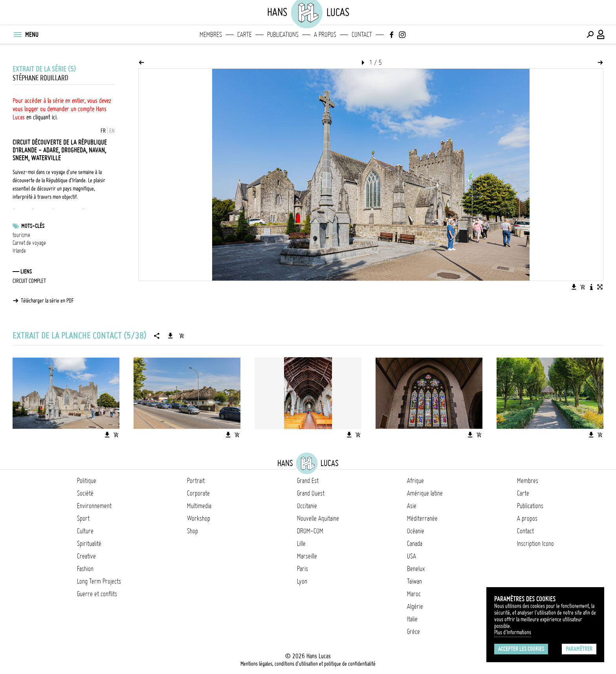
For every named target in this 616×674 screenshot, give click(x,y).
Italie (412, 619)
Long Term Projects (99, 581)
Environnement (94, 506)
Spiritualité (89, 544)
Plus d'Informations (513, 632)
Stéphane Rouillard (40, 78)
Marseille (307, 556)
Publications (283, 35)
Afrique (415, 481)
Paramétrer (579, 649)
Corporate (198, 493)
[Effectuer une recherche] (590, 35)
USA (412, 556)
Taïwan (414, 581)
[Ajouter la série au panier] (181, 336)
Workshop (199, 518)
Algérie (415, 606)
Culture (85, 531)
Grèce (413, 632)
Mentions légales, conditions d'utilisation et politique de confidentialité (308, 664)
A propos (325, 35)
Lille (301, 544)
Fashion (85, 569)
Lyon (302, 581)
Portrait (196, 481)
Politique (87, 481)
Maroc (414, 594)
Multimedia (199, 506)
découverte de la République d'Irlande (49, 180)
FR (103, 131)
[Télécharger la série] (170, 336)
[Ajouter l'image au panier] (583, 287)
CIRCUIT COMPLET (29, 281)
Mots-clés (33, 226)
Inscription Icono (535, 544)
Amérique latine (425, 493)
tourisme (21, 235)
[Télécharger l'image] (574, 287)
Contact (362, 35)
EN (112, 131)
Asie (412, 506)
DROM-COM (310, 531)
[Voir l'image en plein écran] (600, 287)
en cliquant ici (41, 117)
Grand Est (308, 481)
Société (85, 493)
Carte (245, 35)
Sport (83, 518)
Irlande (19, 251)
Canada (415, 544)
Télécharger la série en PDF (47, 301)
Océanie (416, 531)
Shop (192, 531)
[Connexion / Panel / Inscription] (601, 35)
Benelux (416, 569)
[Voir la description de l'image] (591, 287)
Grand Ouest (311, 493)
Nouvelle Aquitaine (318, 518)
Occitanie (307, 506)
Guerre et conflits (97, 594)
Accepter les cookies (521, 649)
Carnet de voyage (29, 243)
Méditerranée (422, 518)
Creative (86, 556)
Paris (302, 569)
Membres (211, 35)
